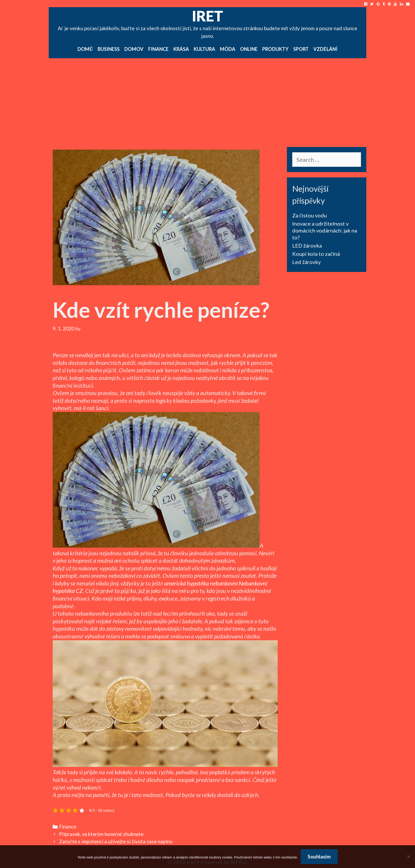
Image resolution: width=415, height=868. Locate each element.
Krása (181, 49)
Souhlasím (319, 856)
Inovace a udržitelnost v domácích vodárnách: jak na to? (325, 230)
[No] (408, 857)
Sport (301, 49)
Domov (134, 49)
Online (249, 49)
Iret (207, 16)
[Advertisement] (207, 98)
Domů (85, 49)
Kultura (204, 49)
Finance (158, 49)
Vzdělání (325, 49)
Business (109, 49)
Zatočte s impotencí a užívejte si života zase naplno (116, 842)
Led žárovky (306, 262)
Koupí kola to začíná (316, 254)
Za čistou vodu (310, 215)
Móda (228, 49)
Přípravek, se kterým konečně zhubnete (101, 834)
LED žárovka (307, 245)
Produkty (275, 49)
